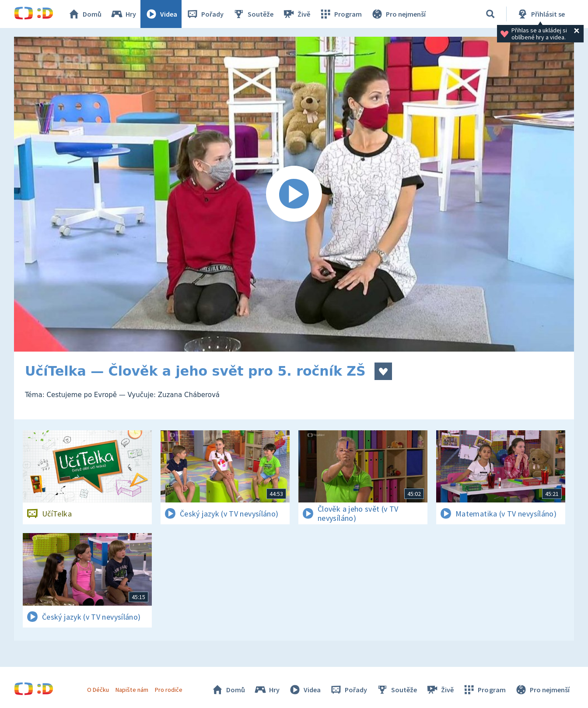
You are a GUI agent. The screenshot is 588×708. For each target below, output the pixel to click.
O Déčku (98, 690)
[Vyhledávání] (490, 14)
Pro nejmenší (398, 14)
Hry (123, 14)
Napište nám (132, 690)
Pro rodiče (169, 690)
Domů (84, 14)
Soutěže (253, 14)
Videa (161, 14)
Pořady (205, 14)
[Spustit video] (294, 194)
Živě (296, 14)
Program (340, 14)
